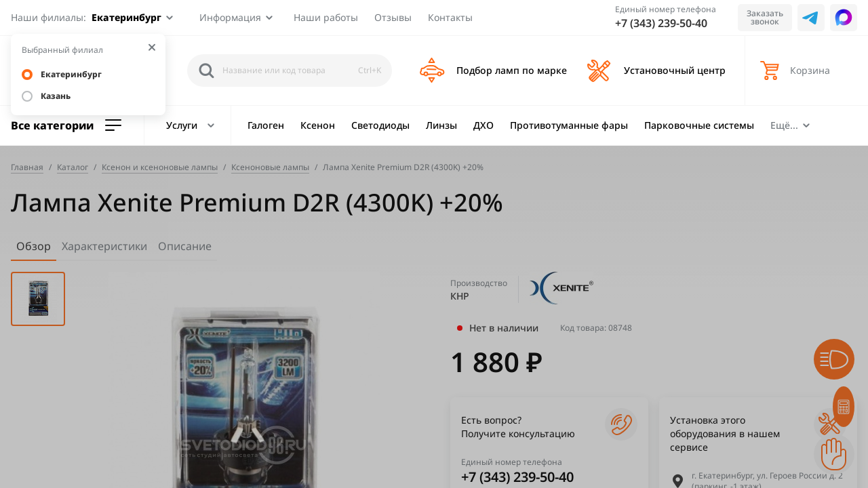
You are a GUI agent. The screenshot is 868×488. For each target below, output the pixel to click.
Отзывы (393, 17)
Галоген (266, 125)
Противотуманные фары (569, 125)
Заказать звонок (765, 17)
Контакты (450, 17)
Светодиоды (380, 125)
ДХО (484, 125)
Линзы (441, 125)
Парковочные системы (699, 125)
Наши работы (326, 17)
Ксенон (318, 125)
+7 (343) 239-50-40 (661, 23)
